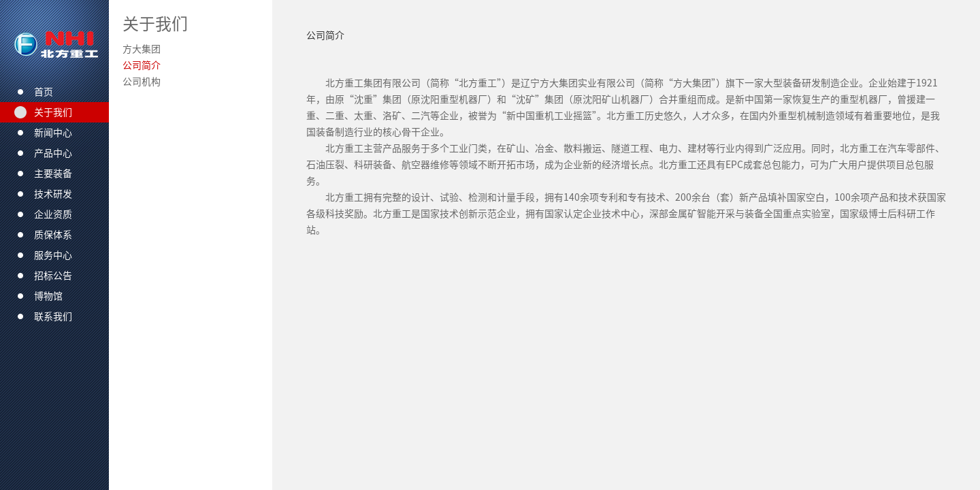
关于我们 (155, 24)
